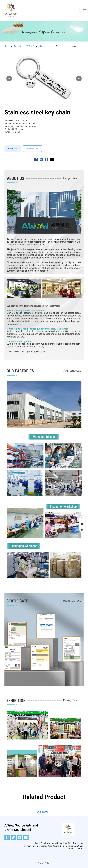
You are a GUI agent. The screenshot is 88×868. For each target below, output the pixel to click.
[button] (9, 79)
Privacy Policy (44, 863)
